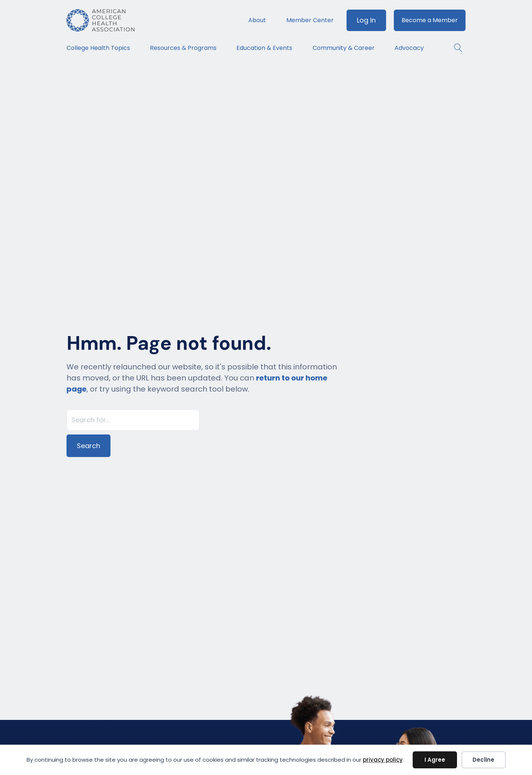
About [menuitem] (257, 20)
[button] (455, 48)
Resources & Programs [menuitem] (183, 48)
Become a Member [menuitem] (430, 20)
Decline (483, 760)
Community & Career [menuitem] (344, 48)
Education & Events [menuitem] (264, 48)
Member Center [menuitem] (310, 20)
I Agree (435, 760)
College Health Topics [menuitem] (98, 48)
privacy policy (383, 760)
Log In (366, 20)
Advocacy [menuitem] (409, 48)
